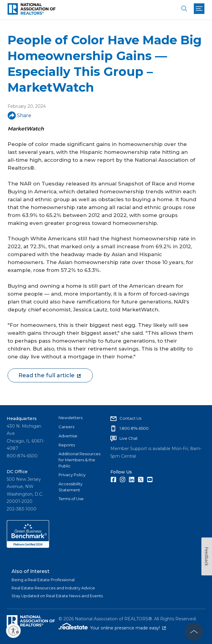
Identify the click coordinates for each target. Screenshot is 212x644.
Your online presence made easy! (128, 628)
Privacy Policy (72, 475)
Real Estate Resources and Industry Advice (53, 588)
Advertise (68, 436)
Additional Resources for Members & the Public (79, 460)
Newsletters (71, 418)
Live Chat (129, 438)
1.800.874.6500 (134, 428)
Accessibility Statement (71, 487)
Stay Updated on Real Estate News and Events (57, 596)
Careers (66, 427)
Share (19, 115)
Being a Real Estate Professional (43, 580)
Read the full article (50, 375)
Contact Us (130, 418)
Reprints (67, 445)
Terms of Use (71, 499)
